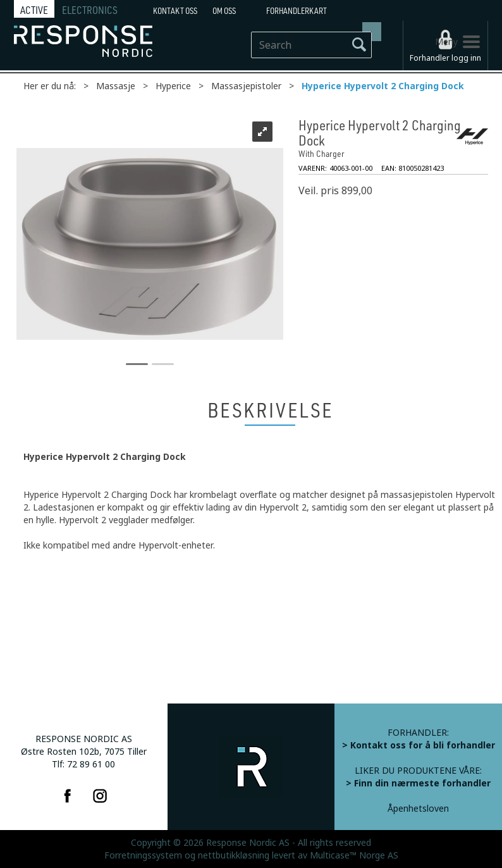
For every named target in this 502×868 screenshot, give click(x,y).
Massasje (116, 86)
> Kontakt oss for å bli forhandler (419, 745)
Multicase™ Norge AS (354, 855)
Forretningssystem (143, 855)
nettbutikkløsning (234, 855)
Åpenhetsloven (418, 809)
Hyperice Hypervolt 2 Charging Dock (383, 86)
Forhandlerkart (297, 11)
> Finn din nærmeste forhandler (418, 783)
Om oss (224, 11)
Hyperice (173, 86)
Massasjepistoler (246, 86)
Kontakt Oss (175, 11)
